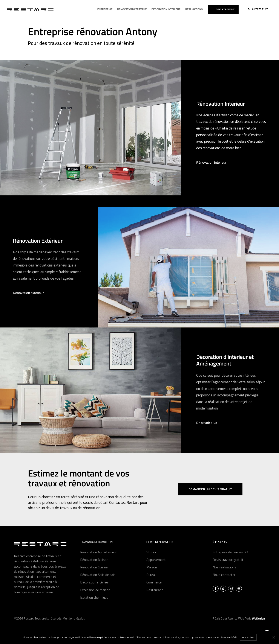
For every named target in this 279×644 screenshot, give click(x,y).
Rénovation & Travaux (132, 9)
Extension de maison (95, 596)
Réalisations (194, 9)
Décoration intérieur (95, 588)
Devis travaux (225, 10)
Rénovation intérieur (211, 168)
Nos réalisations (224, 573)
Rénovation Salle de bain (98, 580)
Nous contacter (224, 580)
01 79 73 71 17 (260, 9)
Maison (152, 573)
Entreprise (105, 9)
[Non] (274, 637)
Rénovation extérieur (28, 299)
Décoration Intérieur (166, 9)
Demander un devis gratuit (210, 495)
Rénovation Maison (94, 565)
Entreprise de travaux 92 (230, 558)
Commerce (154, 588)
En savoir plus (207, 429)
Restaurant (155, 596)
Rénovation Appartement (99, 558)
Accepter (248, 637)
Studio (151, 558)
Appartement (156, 565)
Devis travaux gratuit (228, 565)
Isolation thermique (94, 603)
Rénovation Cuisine (94, 573)
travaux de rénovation (213, 127)
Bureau (151, 580)
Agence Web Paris (246, 624)
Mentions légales (74, 624)
